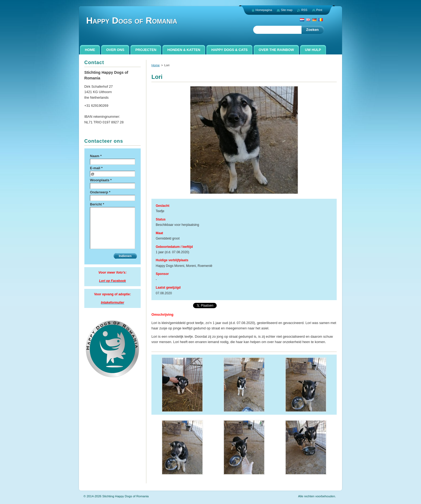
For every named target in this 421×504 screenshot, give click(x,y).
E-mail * (96, 168)
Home (156, 65)
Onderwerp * (100, 192)
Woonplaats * (101, 180)
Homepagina (264, 10)
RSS (304, 10)
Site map (287, 10)
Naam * (96, 156)
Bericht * (97, 204)
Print (319, 10)
